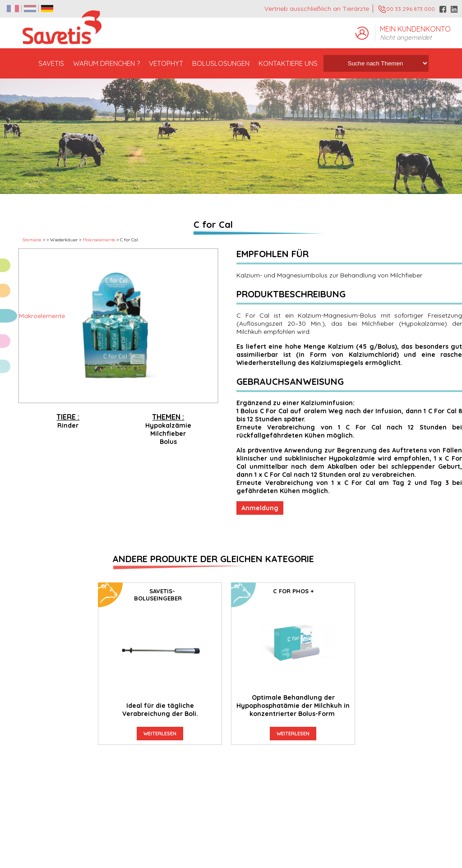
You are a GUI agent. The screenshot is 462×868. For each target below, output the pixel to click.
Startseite (32, 240)
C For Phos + (293, 591)
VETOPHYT (166, 63)
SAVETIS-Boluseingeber (158, 595)
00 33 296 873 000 (407, 9)
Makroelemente (99, 240)
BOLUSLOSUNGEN (221, 63)
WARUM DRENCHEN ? (106, 63)
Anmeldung (260, 508)
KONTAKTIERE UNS (288, 63)
